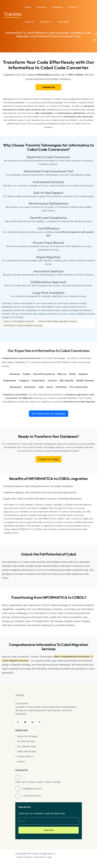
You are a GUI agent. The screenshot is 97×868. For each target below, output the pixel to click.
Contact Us (46, 22)
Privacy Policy (39, 857)
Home (28, 7)
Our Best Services (26, 741)
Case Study (63, 22)
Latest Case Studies (27, 751)
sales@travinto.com (32, 789)
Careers (21, 762)
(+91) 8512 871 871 (32, 796)
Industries (57, 7)
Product (73, 7)
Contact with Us (25, 756)
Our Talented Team (27, 746)
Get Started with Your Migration (49, 414)
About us (29, 22)
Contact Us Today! (49, 459)
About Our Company (27, 736)
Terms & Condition (24, 857)
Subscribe (49, 830)
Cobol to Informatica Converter (19, 321)
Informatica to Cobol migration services (23, 325)
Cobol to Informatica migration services (58, 321)
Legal (49, 857)
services (41, 7)
